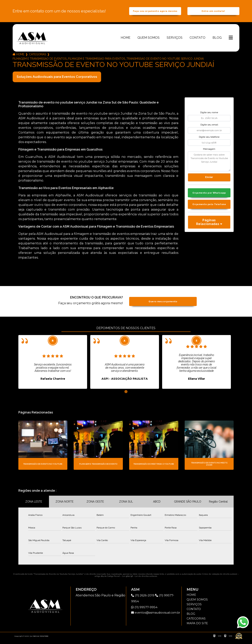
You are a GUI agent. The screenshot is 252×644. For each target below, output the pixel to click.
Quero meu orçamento (163, 306)
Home (126, 42)
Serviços (175, 42)
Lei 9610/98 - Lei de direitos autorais (140, 580)
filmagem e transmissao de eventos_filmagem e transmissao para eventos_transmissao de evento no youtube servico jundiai (108, 63)
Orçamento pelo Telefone (209, 211)
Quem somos (149, 42)
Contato (197, 42)
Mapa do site (197, 628)
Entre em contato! (213, 13)
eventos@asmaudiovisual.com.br (156, 617)
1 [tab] (126, 396)
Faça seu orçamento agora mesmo (155, 13)
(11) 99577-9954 (145, 612)
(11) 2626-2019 (144, 600)
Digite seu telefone (209, 141)
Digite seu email (209, 129)
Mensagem (209, 153)
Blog (217, 42)
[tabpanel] (53, 366)
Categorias (38, 59)
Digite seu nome (209, 117)
